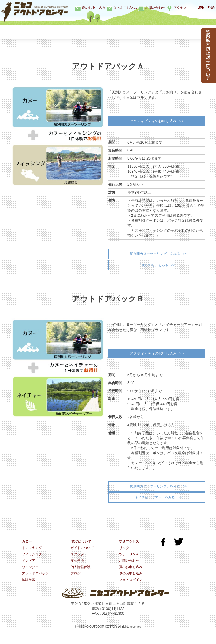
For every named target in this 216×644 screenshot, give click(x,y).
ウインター (151, 32)
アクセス (180, 8)
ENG (211, 8)
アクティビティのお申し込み (153, 122)
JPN (200, 8)
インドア (120, 32)
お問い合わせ (155, 8)
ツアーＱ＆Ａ (130, 563)
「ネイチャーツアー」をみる (153, 505)
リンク (125, 557)
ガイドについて (83, 557)
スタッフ (78, 563)
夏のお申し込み (94, 8)
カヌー (26, 32)
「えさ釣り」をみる (153, 268)
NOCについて (82, 550)
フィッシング (89, 32)
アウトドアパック (36, 583)
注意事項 (78, 570)
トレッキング (57, 32)
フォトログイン (132, 590)
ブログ (76, 583)
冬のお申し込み (125, 8)
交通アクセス (130, 550)
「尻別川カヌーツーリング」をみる (153, 256)
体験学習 (182, 32)
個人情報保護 (81, 577)
